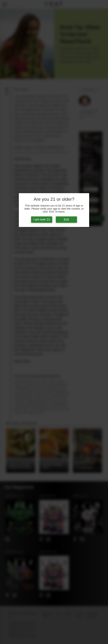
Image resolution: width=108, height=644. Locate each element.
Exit (66, 220)
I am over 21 (42, 220)
